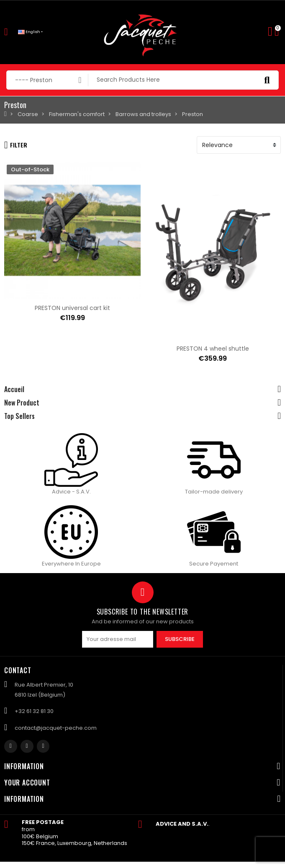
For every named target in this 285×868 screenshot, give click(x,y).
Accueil (14, 389)
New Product (22, 403)
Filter (16, 145)
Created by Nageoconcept (141, 864)
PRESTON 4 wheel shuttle (213, 349)
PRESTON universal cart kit (72, 308)
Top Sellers (19, 416)
